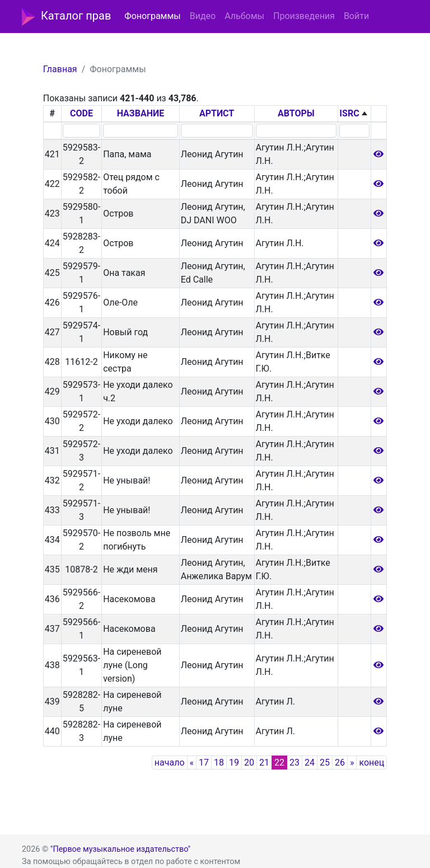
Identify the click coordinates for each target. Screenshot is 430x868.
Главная (60, 69)
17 (204, 763)
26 (340, 763)
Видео (203, 16)
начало (170, 763)
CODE (81, 113)
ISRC (349, 113)
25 (325, 763)
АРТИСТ (217, 113)
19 (234, 763)
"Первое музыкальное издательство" (120, 849)
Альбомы (244, 16)
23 (295, 763)
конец (371, 763)
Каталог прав (66, 17)
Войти (356, 16)
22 (279, 763)
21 (264, 763)
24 (310, 763)
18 (219, 763)
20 (249, 763)
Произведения (304, 16)
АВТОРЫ (296, 113)
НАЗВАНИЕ (141, 113)
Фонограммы (152, 16)
